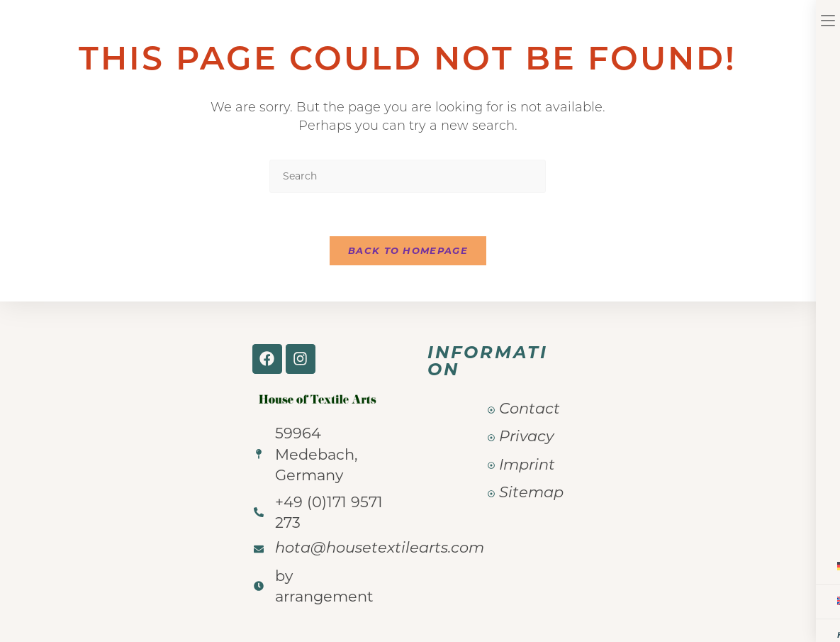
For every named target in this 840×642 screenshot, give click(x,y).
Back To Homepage (408, 250)
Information (488, 361)
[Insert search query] (408, 176)
